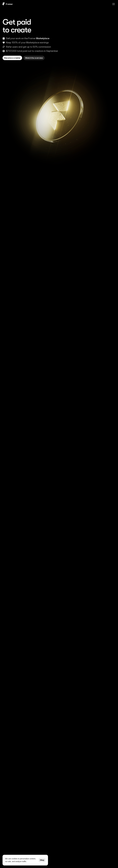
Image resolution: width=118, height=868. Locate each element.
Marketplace (43, 38)
